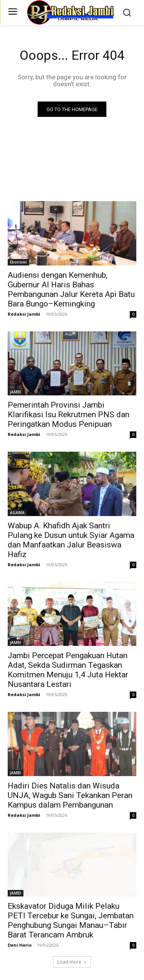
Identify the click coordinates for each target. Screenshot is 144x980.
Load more (72, 962)
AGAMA (17, 513)
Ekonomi (18, 262)
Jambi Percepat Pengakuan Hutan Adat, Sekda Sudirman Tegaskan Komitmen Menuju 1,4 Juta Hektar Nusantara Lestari (68, 670)
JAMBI (16, 392)
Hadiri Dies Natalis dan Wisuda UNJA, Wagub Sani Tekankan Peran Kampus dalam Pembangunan (70, 795)
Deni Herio (20, 945)
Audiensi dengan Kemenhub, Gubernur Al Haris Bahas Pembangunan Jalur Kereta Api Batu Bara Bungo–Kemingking (71, 289)
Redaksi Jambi (24, 314)
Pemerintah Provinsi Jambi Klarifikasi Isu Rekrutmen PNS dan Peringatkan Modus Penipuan (69, 415)
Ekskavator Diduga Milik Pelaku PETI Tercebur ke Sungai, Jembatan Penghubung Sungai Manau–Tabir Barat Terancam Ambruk (71, 920)
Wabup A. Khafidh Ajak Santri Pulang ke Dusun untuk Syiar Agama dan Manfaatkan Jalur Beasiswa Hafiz (71, 540)
